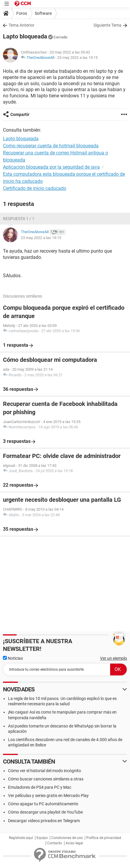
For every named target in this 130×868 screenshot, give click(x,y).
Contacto (55, 843)
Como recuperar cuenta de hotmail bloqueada (51, 146)
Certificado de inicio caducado (35, 188)
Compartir (20, 114)
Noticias (13, 658)
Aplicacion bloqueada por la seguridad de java (51, 167)
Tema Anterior (22, 25)
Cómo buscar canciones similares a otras (46, 779)
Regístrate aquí (21, 838)
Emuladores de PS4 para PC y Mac (40, 787)
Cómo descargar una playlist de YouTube (45, 812)
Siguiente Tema (107, 25)
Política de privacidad (104, 838)
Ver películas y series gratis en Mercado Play (48, 796)
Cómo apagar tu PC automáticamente (43, 804)
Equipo (42, 838)
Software (43, 13)
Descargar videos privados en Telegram (44, 821)
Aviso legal (74, 843)
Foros (22, 13)
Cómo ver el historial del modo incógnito (45, 771)
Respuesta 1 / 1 (19, 219)
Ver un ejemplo (114, 658)
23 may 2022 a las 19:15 (77, 58)
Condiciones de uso (67, 838)
